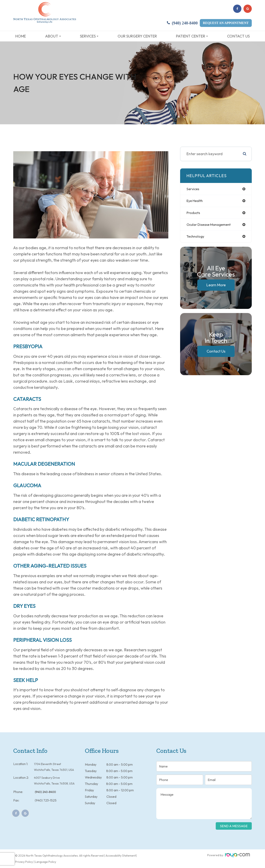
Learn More (216, 286)
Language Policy (46, 862)
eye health (196, 201)
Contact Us (238, 36)
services (193, 189)
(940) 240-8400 (185, 23)
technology (196, 238)
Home (21, 36)
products (194, 213)
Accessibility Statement (121, 856)
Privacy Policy (24, 862)
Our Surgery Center (137, 36)
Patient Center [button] (192, 36)
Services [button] (89, 36)
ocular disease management (211, 225)
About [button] (53, 36)
